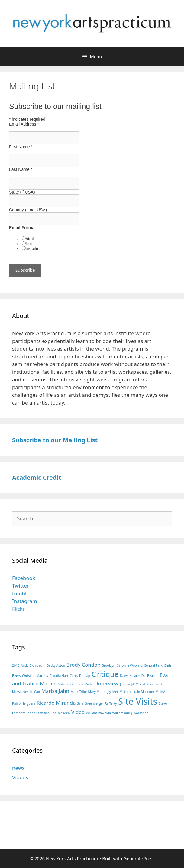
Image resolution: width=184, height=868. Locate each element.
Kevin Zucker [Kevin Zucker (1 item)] (156, 684)
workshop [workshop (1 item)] (141, 713)
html (30, 239)
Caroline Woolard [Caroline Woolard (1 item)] (130, 665)
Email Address (24, 124)
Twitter (21, 586)
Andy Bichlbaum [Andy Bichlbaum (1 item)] (33, 665)
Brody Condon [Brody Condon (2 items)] (84, 665)
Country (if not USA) (28, 210)
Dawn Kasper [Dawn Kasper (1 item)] (130, 676)
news (18, 768)
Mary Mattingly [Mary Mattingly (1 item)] (100, 692)
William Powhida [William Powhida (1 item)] (99, 713)
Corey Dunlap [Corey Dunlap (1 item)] (80, 676)
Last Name (21, 169)
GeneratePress (139, 858)
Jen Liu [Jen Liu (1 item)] (125, 684)
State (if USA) (22, 192)
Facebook (24, 578)
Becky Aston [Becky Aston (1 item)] (56, 665)
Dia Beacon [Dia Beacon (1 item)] (150, 676)
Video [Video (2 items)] (78, 712)
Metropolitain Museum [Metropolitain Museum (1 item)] (137, 692)
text (29, 244)
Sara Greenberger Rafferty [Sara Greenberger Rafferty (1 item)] (97, 703)
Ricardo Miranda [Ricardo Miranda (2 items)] (56, 703)
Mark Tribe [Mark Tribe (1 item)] (79, 692)
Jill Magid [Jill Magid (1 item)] (138, 684)
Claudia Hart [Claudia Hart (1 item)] (59, 676)
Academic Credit (37, 477)
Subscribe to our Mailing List (55, 440)
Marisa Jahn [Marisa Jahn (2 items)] (55, 691)
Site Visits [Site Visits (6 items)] (138, 701)
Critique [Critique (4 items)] (105, 674)
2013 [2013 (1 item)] (16, 665)
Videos (20, 777)
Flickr (18, 609)
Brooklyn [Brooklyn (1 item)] (108, 665)
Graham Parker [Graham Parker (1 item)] (84, 684)
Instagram (25, 601)
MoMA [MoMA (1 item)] (161, 692)
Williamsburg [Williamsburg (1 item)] (122, 713)
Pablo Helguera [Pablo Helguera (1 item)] (24, 703)
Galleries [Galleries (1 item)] (64, 684)
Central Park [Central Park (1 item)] (153, 665)
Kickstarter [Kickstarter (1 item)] (20, 692)
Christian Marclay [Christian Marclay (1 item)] (35, 676)
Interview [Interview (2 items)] (108, 683)
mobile (32, 248)
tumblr (20, 593)
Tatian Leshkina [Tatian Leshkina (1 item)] (38, 713)
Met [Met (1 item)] (115, 692)
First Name (21, 147)
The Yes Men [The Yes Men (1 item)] (60, 713)
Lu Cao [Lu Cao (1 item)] (35, 692)
